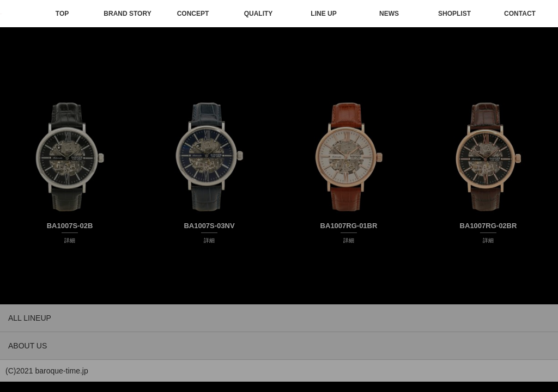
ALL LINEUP (30, 318)
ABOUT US (28, 346)
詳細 (70, 240)
